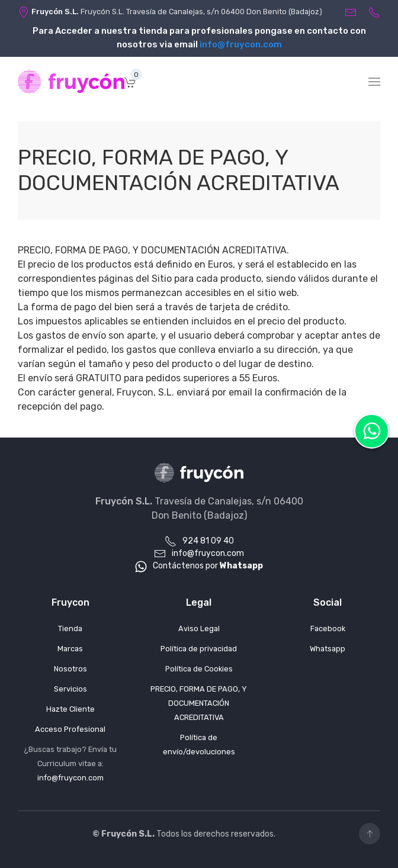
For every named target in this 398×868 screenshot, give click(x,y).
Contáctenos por (199, 566)
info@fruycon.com (241, 44)
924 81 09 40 (199, 541)
